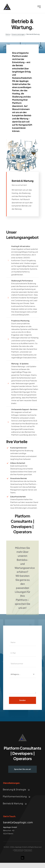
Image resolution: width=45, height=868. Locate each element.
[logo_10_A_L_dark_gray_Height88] (23, 735)
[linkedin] (23, 858)
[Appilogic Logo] (7, 5)
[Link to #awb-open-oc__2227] (39, 7)
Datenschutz (18, 850)
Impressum (28, 850)
